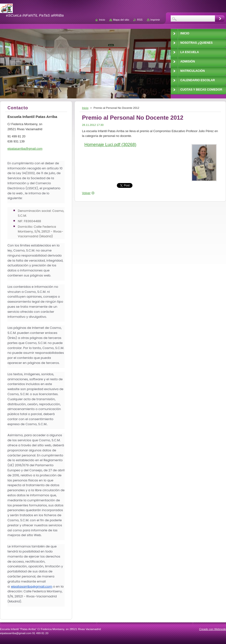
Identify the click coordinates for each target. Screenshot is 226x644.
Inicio (85, 108)
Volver (86, 193)
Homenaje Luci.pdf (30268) (110, 145)
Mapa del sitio (121, 20)
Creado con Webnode (213, 629)
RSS (140, 20)
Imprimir (155, 20)
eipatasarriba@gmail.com (32, 586)
